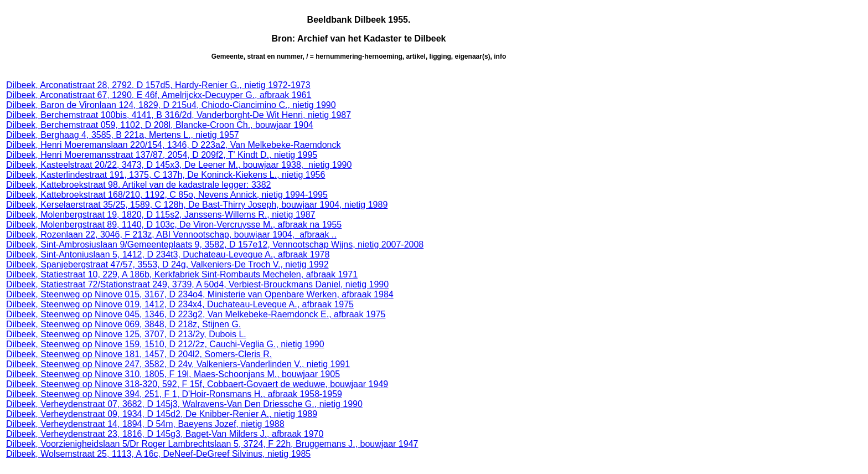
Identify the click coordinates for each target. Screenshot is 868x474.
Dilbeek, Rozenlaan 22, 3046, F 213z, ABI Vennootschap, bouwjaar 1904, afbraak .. (171, 235)
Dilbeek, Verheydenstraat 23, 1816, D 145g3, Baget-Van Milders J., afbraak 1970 (165, 434)
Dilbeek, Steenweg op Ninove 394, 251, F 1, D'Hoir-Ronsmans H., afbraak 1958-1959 (174, 394)
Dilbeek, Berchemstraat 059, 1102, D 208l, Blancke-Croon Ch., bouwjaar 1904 (160, 125)
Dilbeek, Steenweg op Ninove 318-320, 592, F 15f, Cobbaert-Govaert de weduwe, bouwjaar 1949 (197, 384)
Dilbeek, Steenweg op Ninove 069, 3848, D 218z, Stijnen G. (123, 324)
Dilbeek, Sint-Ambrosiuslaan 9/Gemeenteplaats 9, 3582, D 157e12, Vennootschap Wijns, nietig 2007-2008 (215, 244)
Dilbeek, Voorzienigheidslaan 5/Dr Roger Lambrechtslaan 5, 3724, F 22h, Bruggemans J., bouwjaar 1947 (212, 444)
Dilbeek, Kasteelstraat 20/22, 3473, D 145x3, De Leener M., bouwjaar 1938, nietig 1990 (179, 165)
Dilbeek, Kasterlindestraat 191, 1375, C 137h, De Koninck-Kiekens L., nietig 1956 (166, 175)
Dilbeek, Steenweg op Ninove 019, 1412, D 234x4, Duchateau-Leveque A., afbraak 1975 (180, 304)
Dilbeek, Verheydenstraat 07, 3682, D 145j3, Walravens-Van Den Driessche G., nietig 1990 (184, 404)
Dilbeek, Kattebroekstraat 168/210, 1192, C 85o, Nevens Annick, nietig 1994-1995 (167, 195)
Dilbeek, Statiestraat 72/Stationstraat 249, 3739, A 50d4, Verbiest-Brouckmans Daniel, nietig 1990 (197, 284)
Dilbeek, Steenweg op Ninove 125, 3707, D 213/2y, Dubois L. (126, 334)
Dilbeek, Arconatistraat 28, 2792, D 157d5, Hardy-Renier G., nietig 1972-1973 (158, 85)
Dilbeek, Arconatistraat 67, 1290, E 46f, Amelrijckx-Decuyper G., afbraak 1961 (159, 95)
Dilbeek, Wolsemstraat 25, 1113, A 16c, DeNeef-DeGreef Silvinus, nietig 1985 (158, 454)
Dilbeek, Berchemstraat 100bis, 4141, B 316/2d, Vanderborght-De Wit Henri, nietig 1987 (179, 115)
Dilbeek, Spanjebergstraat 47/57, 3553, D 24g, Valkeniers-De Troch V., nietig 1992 (167, 264)
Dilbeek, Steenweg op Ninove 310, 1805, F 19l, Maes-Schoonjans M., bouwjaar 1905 (173, 374)
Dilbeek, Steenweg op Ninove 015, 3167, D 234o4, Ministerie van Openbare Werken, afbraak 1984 (200, 294)
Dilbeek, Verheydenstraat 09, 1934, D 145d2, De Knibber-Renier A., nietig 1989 (162, 414)
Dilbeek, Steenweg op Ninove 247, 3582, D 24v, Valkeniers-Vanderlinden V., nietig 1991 (178, 364)
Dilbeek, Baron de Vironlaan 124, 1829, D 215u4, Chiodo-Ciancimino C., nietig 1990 (171, 105)
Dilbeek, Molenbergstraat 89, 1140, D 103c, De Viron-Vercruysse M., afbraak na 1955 (174, 225)
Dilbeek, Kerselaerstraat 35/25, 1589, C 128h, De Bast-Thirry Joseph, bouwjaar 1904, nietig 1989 (197, 205)
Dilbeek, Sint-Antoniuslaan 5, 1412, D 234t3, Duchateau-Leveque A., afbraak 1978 (168, 254)
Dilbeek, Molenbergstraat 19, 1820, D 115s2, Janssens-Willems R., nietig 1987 (161, 215)
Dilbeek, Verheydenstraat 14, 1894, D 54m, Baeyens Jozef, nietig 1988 (145, 424)
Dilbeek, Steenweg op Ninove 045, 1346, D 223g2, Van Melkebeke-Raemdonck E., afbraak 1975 (196, 314)
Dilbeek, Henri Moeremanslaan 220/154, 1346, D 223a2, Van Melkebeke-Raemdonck (174, 145)
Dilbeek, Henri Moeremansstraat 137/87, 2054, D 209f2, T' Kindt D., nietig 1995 (162, 155)
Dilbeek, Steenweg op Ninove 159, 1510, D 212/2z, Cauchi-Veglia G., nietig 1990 (165, 344)
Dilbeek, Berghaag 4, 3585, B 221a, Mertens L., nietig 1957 (123, 135)
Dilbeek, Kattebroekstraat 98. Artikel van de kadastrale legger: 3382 (139, 185)
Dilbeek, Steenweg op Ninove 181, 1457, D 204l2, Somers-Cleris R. (139, 354)
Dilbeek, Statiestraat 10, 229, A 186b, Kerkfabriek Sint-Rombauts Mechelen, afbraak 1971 (182, 274)
